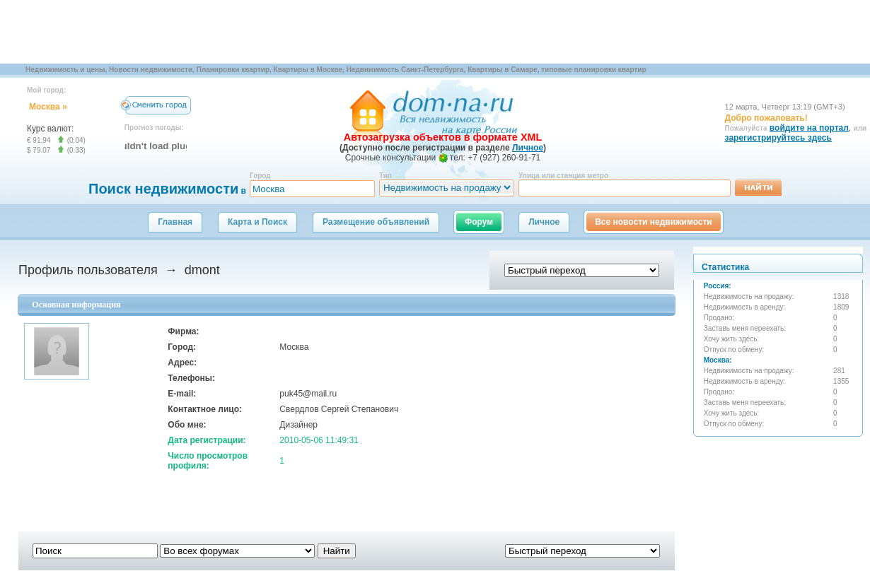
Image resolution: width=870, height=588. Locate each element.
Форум (479, 222)
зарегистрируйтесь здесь (778, 138)
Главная (175, 222)
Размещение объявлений (376, 222)
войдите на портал (809, 128)
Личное (544, 222)
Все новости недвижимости (654, 222)
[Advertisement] (257, 32)
